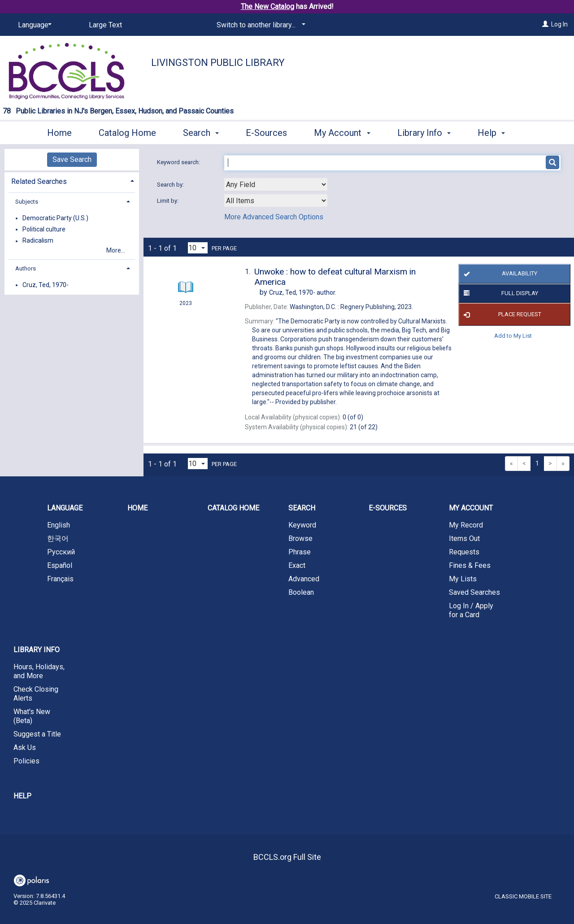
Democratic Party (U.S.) (55, 218)
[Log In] (545, 24)
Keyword (302, 525)
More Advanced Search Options (274, 217)
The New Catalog (267, 7)
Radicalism (38, 241)
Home (59, 131)
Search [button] (201, 131)
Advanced (304, 579)
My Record (466, 525)
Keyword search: (179, 162)
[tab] (72, 181)
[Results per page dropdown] (198, 248)
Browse (300, 538)
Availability (499, 274)
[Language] (33, 25)
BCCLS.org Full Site (287, 857)
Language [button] (65, 508)
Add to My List (513, 335)
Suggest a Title (37, 734)
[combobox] (276, 184)
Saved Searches (474, 592)
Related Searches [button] (39, 181)
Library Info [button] (424, 131)
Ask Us (25, 747)
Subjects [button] (27, 202)
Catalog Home (127, 131)
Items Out (464, 538)
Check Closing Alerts (36, 694)
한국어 (58, 538)
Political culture (44, 229)
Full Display (500, 293)
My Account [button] (342, 131)
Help (22, 796)
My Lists (463, 579)
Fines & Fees (470, 565)
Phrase (300, 552)
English (59, 525)
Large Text (105, 25)
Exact (297, 565)
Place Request (501, 314)
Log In (559, 24)
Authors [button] (26, 268)
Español (60, 565)
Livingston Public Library (218, 63)
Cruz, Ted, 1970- (46, 285)
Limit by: (168, 201)
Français (60, 579)
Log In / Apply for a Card (471, 610)
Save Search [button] (72, 159)
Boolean (301, 592)
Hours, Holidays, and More (39, 671)
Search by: (171, 185)
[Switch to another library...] (259, 25)
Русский (61, 552)
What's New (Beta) (32, 716)
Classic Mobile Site (523, 896)
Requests (464, 552)
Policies (26, 761)
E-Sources (266, 131)
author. (303, 292)
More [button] (495, 133)
